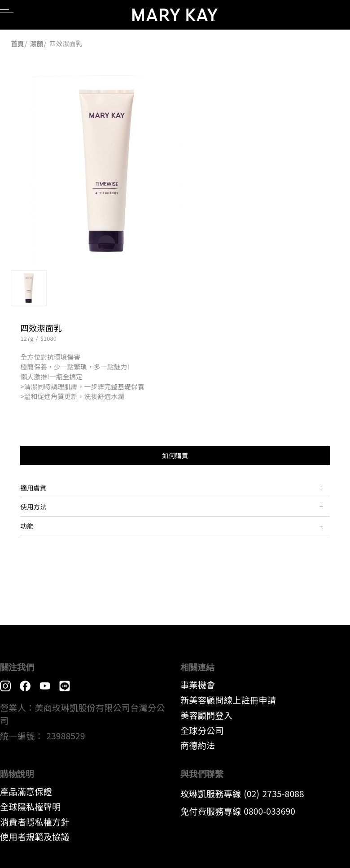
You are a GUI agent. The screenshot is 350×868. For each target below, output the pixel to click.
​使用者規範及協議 (35, 837)
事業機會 (198, 685)
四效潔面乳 (66, 43)
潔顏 (37, 43)
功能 (27, 526)
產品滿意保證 (26, 791)
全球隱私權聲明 (30, 807)
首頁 (17, 43)
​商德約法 (198, 745)
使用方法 (33, 506)
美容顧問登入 (206, 715)
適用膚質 (33, 488)
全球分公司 (202, 730)
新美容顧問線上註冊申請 (228, 700)
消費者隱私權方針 (35, 822)
